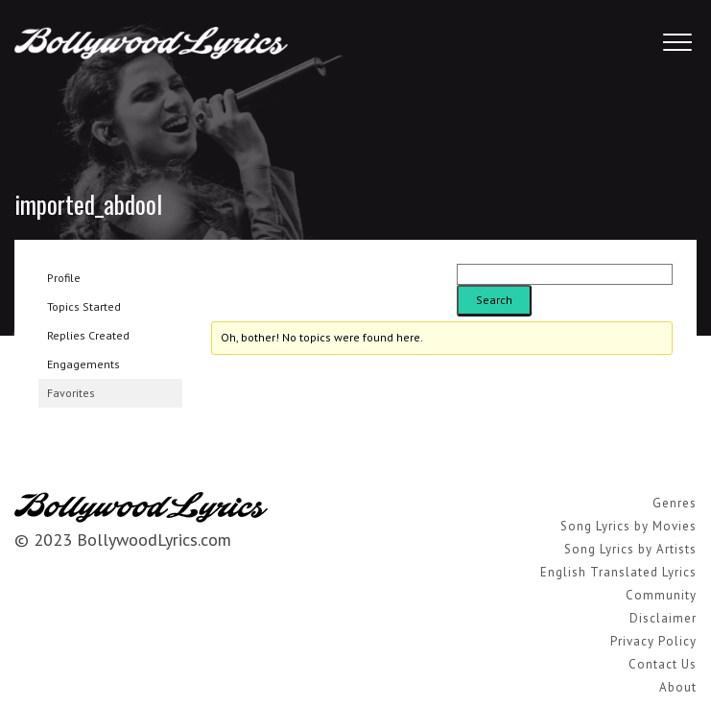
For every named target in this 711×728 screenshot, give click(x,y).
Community (661, 595)
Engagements (83, 364)
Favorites (71, 393)
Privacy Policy (653, 641)
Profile (64, 278)
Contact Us (663, 664)
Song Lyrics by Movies (628, 526)
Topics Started (84, 306)
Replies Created (88, 335)
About (678, 687)
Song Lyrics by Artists (630, 549)
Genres (675, 503)
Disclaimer (663, 618)
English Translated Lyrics (618, 572)
